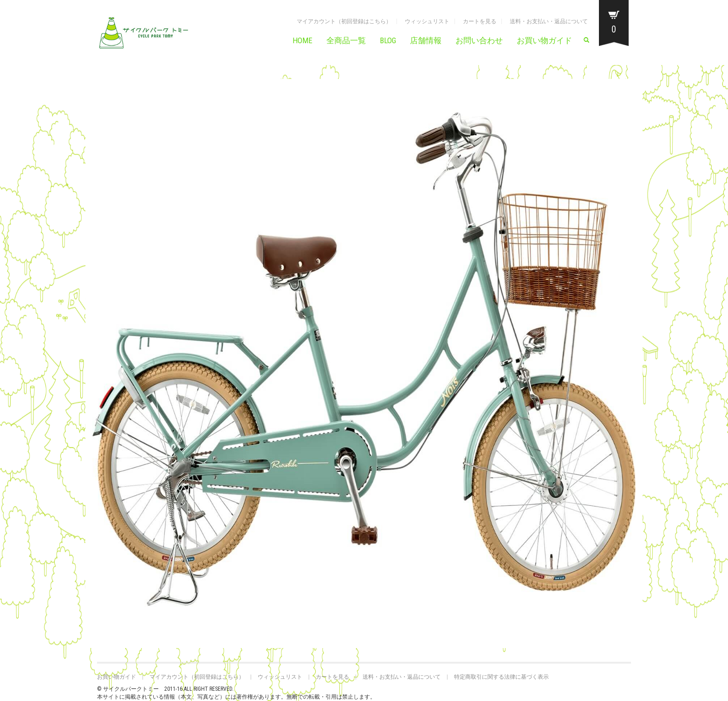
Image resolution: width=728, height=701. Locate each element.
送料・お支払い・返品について (549, 21)
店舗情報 (426, 40)
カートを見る (480, 21)
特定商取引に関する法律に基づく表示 (501, 677)
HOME (302, 40)
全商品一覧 (346, 40)
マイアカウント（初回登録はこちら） (344, 21)
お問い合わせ (479, 40)
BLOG (388, 40)
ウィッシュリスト (427, 21)
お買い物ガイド (544, 40)
